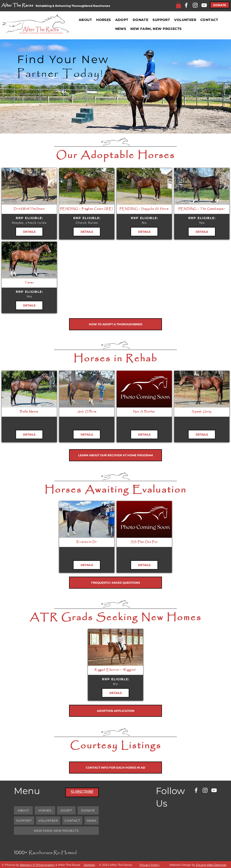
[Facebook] (186, 5)
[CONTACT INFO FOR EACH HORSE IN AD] (115, 768)
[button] (178, 5)
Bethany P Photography (37, 865)
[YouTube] (204, 5)
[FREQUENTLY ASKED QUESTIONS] (115, 583)
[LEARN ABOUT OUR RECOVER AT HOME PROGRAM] (115, 455)
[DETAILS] (29, 232)
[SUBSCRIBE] (82, 792)
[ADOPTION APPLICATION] (115, 711)
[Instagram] (195, 5)
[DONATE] (220, 5)
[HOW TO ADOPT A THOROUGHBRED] (115, 324)
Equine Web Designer (211, 865)
